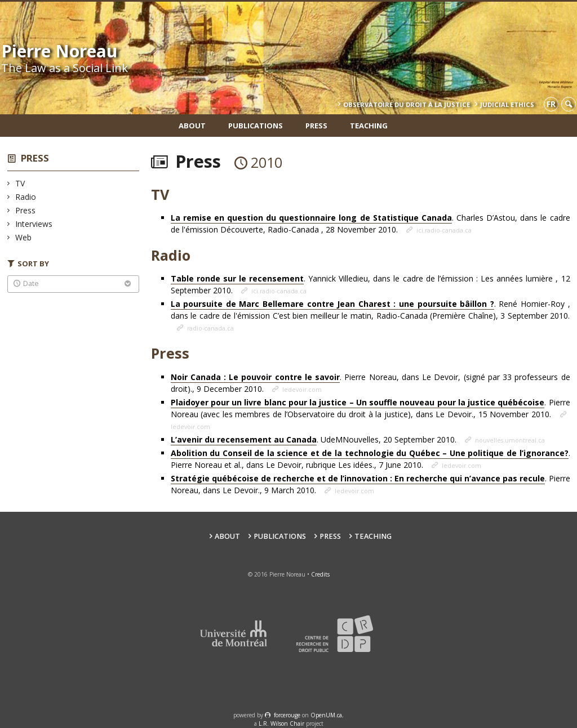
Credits (320, 574)
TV (20, 183)
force (287, 715)
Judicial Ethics (507, 104)
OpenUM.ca (326, 715)
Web (24, 237)
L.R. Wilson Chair (281, 723)
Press (316, 126)
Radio (26, 197)
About (192, 126)
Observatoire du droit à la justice (407, 104)
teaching (369, 126)
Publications (256, 126)
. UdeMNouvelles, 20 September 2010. (315, 440)
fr (551, 104)
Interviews (34, 224)
